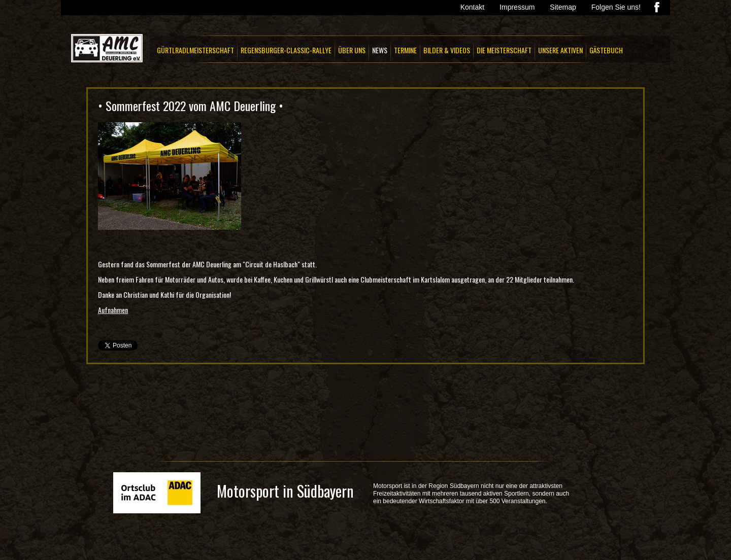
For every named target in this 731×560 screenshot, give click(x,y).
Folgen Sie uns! (616, 7)
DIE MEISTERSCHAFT (504, 50)
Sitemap (563, 7)
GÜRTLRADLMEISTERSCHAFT (195, 50)
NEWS (380, 50)
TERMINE (405, 50)
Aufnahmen (113, 310)
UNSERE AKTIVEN (560, 50)
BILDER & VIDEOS (447, 50)
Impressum (517, 7)
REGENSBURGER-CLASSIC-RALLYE (286, 50)
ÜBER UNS (352, 50)
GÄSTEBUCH (606, 50)
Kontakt (472, 7)
